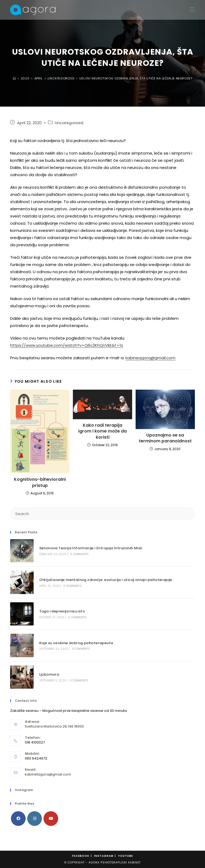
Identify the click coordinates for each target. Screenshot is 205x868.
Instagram (104, 856)
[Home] (14, 78)
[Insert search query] (102, 514)
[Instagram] (35, 819)
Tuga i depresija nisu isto (62, 611)
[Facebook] (18, 819)
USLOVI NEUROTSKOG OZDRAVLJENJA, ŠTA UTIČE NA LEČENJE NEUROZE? (136, 78)
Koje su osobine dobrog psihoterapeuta (76, 643)
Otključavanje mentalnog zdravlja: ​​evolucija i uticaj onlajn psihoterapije (106, 580)
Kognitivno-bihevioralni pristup (40, 482)
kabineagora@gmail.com (150, 358)
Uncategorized (69, 123)
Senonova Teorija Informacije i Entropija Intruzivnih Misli (91, 548)
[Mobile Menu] (192, 10)
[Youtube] (51, 819)
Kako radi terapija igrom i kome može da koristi (102, 431)
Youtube (125, 856)
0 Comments (79, 554)
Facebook (81, 856)
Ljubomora (49, 674)
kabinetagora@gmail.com (48, 774)
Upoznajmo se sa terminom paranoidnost (165, 438)
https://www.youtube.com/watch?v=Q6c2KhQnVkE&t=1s (67, 345)
